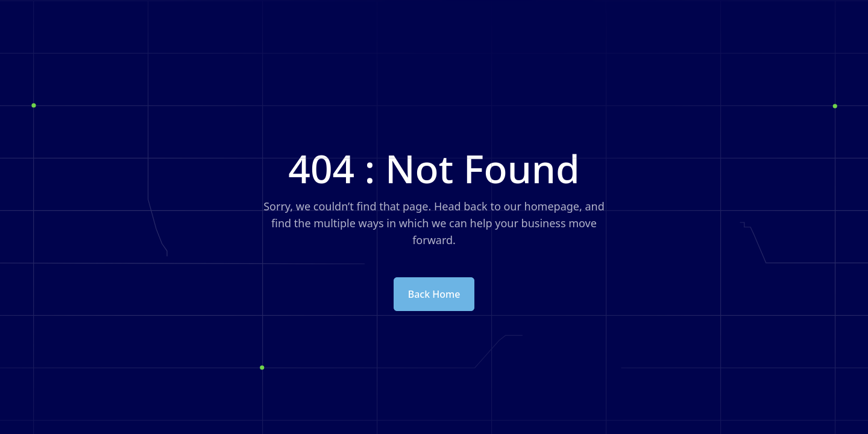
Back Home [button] (434, 294)
